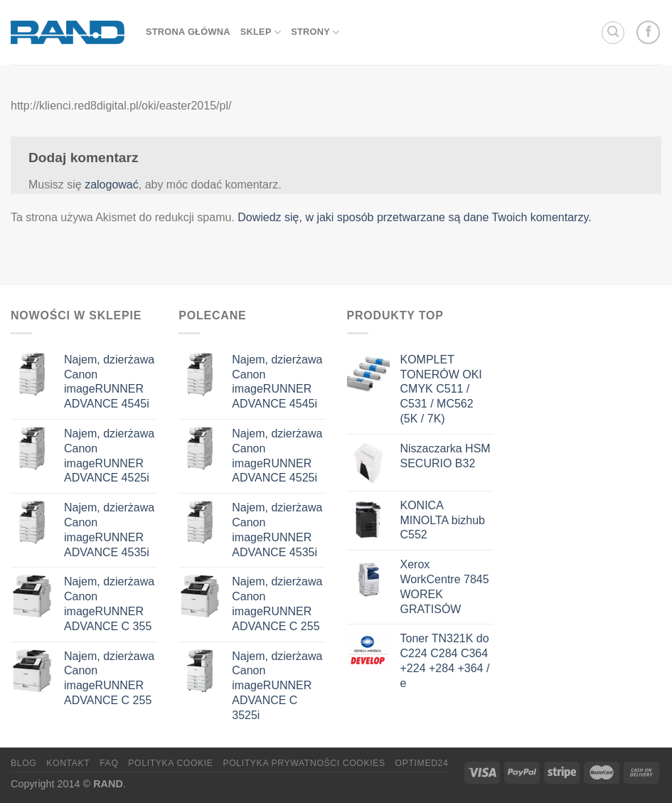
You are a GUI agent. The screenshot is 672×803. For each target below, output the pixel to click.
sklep (261, 32)
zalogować (112, 185)
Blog (23, 763)
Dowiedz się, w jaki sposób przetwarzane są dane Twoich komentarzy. (414, 217)
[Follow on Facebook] (648, 32)
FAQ (109, 763)
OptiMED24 (422, 763)
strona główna (188, 32)
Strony (315, 32)
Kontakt (68, 763)
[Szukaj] (613, 33)
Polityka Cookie (170, 763)
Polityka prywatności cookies (304, 763)
